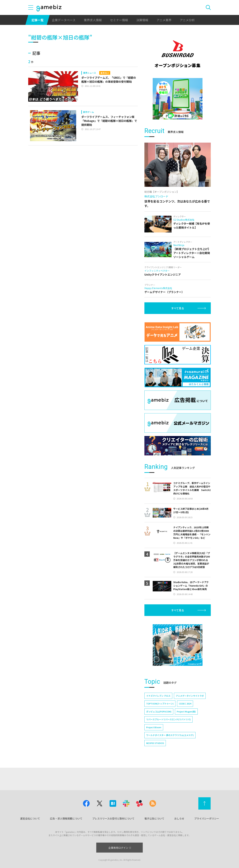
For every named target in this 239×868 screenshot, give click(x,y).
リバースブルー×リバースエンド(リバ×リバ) (168, 719)
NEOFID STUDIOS (155, 743)
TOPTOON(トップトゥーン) (160, 704)
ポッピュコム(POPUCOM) (159, 712)
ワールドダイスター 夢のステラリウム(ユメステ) (170, 735)
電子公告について (154, 818)
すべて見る (178, 308)
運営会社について (30, 818)
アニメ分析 (187, 20)
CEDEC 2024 (185, 704)
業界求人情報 (93, 20)
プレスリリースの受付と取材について (113, 818)
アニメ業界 (164, 20)
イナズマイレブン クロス (158, 696)
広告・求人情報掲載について (66, 818)
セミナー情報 (119, 20)
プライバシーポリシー (207, 818)
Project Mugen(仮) (186, 712)
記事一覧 (38, 20)
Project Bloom (154, 727)
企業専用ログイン (120, 848)
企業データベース (64, 20)
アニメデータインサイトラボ (190, 696)
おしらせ (179, 818)
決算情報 (142, 20)
